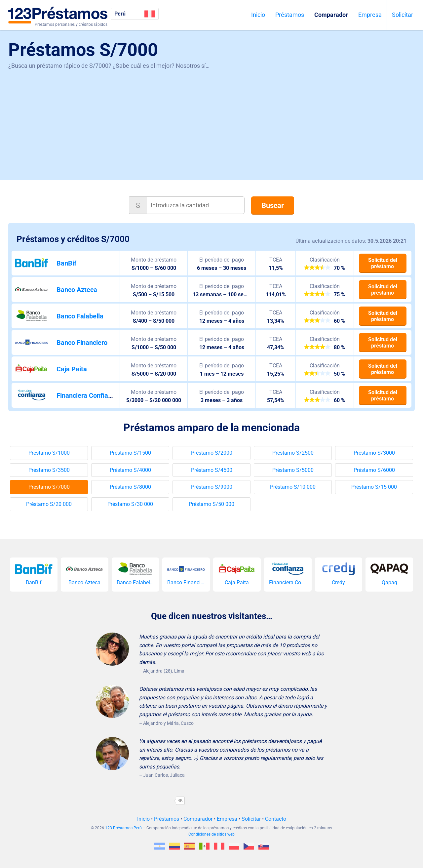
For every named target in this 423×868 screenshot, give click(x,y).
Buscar (273, 206)
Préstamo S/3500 (49, 470)
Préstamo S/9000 (212, 487)
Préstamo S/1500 (130, 453)
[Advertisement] (211, 120)
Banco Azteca (77, 290)
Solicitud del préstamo (383, 263)
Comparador (331, 15)
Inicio (258, 15)
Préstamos (290, 15)
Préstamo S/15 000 (374, 487)
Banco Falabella (80, 316)
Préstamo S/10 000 (293, 487)
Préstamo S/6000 (374, 470)
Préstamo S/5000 (293, 470)
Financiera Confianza (88, 395)
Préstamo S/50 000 (211, 504)
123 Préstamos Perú (123, 828)
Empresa (370, 15)
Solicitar (403, 15)
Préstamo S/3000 (374, 453)
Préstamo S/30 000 (130, 504)
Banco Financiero (82, 343)
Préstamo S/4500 (212, 470)
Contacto (276, 819)
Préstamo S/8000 (130, 487)
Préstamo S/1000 (49, 453)
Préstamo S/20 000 (49, 504)
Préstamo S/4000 (130, 470)
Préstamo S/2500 (293, 453)
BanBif (66, 263)
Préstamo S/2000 (212, 453)
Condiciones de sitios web (211, 834)
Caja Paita (72, 369)
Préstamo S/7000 (49, 487)
